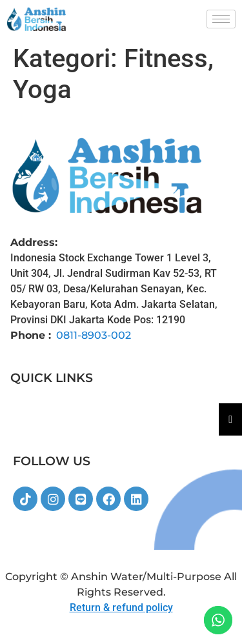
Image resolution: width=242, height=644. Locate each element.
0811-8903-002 (94, 335)
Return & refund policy (121, 608)
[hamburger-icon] (221, 19)
